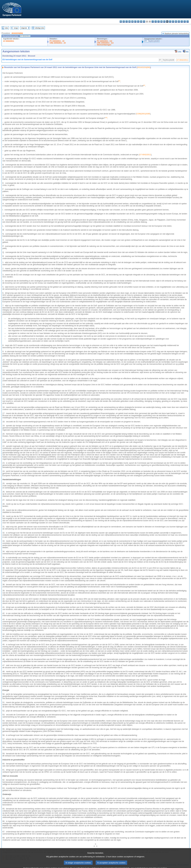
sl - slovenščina (182, 22)
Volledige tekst (39, 28)
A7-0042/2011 (9, 41)
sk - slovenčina (179, 22)
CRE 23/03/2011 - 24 (58, 43)
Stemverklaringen (104, 45)
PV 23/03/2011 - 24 (57, 41)
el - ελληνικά (138, 22)
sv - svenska (188, 22)
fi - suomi (185, 22)
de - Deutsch (132, 22)
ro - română (176, 22)
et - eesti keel (135, 22)
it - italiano (153, 22)
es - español (124, 22)
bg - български (121, 22)
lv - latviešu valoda (156, 22)
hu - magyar (161, 22)
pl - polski (170, 22)
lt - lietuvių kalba (159, 22)
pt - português (173, 22)
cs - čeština (127, 22)
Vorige (16, 28)
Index (6, 28)
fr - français (144, 22)
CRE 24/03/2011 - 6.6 (105, 43)
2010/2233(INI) (17, 33)
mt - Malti (164, 22)
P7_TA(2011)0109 (152, 41)
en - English (141, 22)
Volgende (24, 28)
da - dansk (129, 22)
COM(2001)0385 (143, 114)
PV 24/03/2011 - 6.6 (105, 41)
